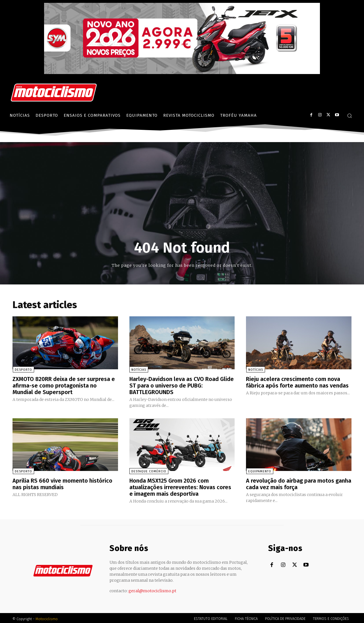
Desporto (23, 370)
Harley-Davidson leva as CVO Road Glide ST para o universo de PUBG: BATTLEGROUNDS (182, 385)
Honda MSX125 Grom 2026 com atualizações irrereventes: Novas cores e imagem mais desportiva (180, 486)
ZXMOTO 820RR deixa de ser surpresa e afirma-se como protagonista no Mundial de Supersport (64, 385)
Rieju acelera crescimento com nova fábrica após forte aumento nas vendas (297, 382)
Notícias (139, 370)
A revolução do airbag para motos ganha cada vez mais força (299, 483)
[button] (349, 116)
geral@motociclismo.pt (152, 589)
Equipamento (259, 471)
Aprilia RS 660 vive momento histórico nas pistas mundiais (62, 483)
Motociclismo (47, 617)
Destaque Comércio (149, 471)
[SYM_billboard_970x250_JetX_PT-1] (182, 73)
